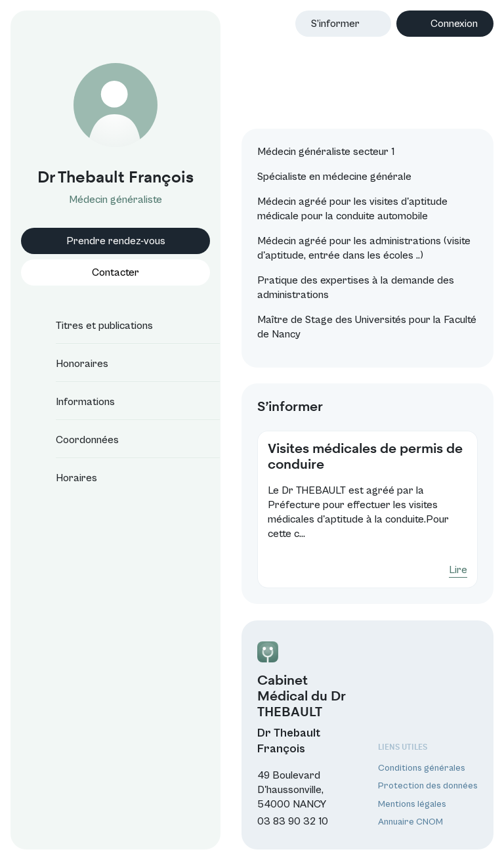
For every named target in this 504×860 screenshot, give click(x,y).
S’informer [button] (335, 24)
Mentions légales (412, 804)
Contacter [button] (115, 272)
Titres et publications (93, 326)
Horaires (65, 478)
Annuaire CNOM (410, 822)
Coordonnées (75, 440)
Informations (73, 402)
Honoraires (70, 364)
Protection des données (428, 786)
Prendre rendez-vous (116, 241)
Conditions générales (422, 768)
